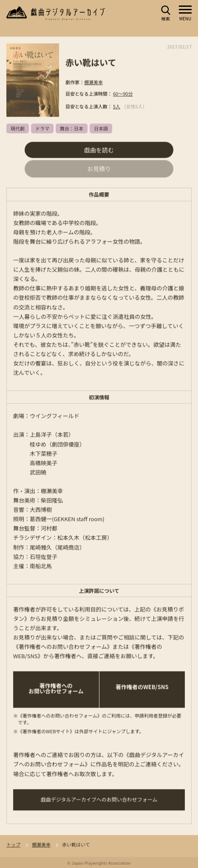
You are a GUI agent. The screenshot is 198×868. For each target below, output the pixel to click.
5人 (117, 106)
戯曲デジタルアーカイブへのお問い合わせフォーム (99, 799)
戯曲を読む (99, 150)
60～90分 (123, 94)
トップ (13, 845)
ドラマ (42, 129)
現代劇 (18, 129)
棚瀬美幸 (93, 82)
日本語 (101, 129)
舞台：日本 (72, 129)
